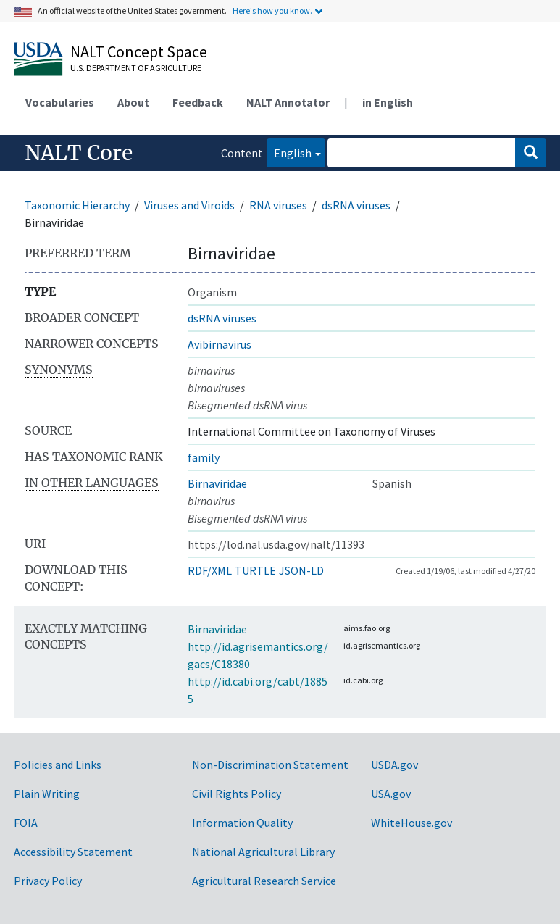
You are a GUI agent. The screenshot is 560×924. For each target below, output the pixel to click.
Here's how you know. (272, 11)
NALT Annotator (288, 102)
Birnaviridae (217, 483)
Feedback (198, 102)
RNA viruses (278, 205)
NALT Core (79, 153)
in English (388, 102)
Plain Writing (47, 794)
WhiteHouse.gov (411, 823)
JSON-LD (301, 570)
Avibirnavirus (220, 344)
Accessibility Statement (73, 852)
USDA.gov (394, 765)
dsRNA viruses (356, 205)
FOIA (26, 823)
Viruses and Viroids (189, 205)
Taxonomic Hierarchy (77, 205)
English (289, 152)
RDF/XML (210, 570)
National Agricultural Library (263, 852)
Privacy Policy (48, 881)
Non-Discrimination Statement (270, 765)
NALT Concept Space (139, 51)
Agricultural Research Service (264, 881)
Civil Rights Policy (237, 794)
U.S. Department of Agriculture (136, 68)
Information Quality (242, 823)
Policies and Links (58, 765)
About (133, 102)
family (204, 457)
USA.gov (391, 794)
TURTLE (255, 570)
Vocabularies (60, 102)
